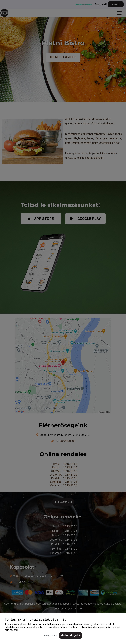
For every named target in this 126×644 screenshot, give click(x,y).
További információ (51, 635)
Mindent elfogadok (71, 635)
